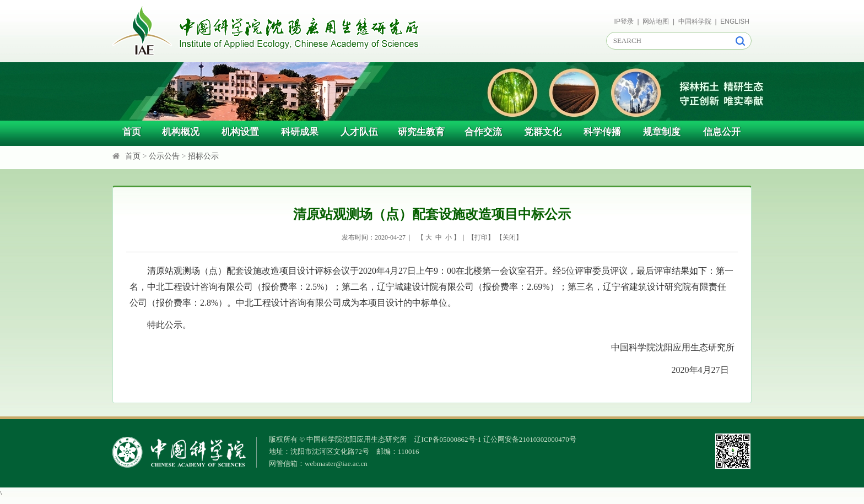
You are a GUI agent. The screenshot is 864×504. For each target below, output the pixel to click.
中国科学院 (695, 21)
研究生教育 (421, 132)
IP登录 (624, 21)
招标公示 (203, 156)
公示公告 (164, 156)
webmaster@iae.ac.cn (336, 464)
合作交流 (483, 132)
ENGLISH (735, 21)
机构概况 (181, 132)
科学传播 (602, 132)
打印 (481, 237)
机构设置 (240, 132)
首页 (132, 132)
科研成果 (300, 132)
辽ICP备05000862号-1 (447, 439)
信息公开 (722, 132)
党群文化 (543, 132)
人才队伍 (359, 132)
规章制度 (662, 132)
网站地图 (656, 21)
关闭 (509, 237)
